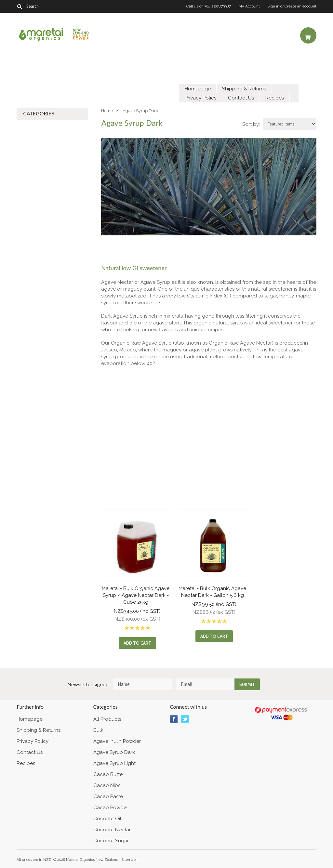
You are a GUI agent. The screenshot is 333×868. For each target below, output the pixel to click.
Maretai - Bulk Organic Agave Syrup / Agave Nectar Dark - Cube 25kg (136, 595)
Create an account (300, 6)
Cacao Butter (109, 774)
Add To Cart (137, 643)
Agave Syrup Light (114, 763)
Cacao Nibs (107, 785)
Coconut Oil (107, 819)
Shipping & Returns (244, 89)
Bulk (98, 730)
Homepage (198, 89)
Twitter (185, 719)
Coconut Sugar (111, 841)
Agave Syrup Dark (114, 752)
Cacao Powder (111, 808)
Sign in (273, 6)
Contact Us (241, 98)
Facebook (174, 719)
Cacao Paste (108, 796)
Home (107, 111)
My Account (249, 6)
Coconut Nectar (112, 830)
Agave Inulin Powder (117, 741)
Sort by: (251, 124)
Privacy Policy (201, 98)
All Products (107, 719)
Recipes (275, 98)
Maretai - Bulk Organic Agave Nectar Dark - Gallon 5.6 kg (212, 592)
